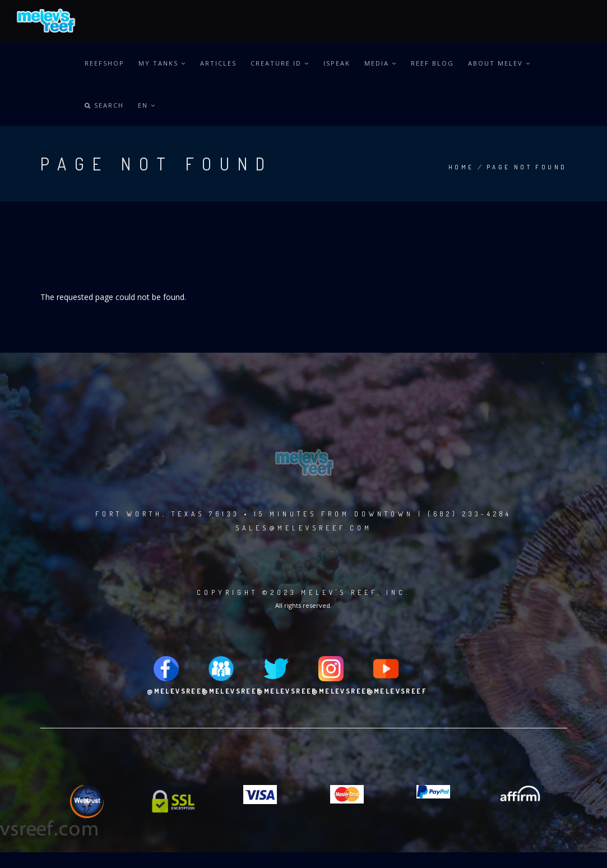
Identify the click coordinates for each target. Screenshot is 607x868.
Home (461, 167)
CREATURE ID (280, 63)
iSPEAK (337, 63)
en (147, 105)
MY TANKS (162, 63)
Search (104, 105)
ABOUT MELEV (499, 63)
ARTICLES (218, 63)
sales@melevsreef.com (304, 528)
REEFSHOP (105, 63)
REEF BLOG (432, 63)
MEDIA (381, 63)
